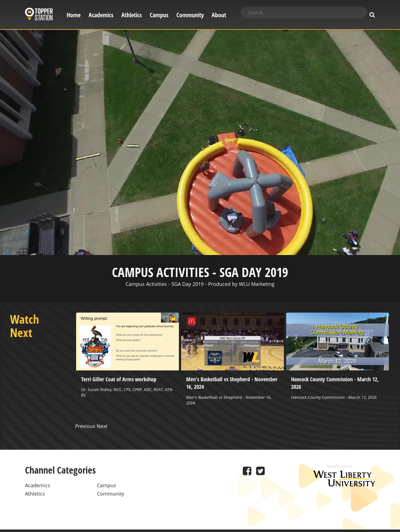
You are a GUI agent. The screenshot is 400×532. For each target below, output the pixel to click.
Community (190, 15)
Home (74, 15)
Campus (159, 15)
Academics (101, 15)
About (219, 15)
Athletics (132, 15)
